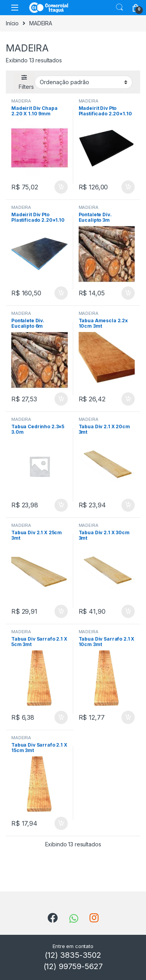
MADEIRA (21, 101)
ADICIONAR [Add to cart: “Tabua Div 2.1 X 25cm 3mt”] (61, 611)
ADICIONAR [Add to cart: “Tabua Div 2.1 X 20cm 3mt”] (128, 505)
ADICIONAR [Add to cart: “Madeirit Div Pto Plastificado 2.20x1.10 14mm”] (128, 187)
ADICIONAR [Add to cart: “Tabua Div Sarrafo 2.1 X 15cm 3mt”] (61, 823)
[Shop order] (84, 82)
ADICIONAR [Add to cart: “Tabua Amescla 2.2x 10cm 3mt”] (128, 399)
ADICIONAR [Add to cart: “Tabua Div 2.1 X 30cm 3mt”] (128, 611)
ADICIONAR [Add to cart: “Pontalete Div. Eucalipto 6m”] (61, 399)
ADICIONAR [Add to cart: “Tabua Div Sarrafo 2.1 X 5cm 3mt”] (61, 717)
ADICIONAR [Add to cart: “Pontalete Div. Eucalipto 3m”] (128, 293)
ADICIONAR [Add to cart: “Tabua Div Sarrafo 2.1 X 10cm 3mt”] (128, 717)
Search (120, 7)
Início (12, 23)
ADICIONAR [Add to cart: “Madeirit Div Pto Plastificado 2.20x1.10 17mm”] (61, 293)
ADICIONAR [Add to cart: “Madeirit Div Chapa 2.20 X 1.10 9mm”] (61, 187)
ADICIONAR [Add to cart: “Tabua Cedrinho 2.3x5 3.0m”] (61, 505)
